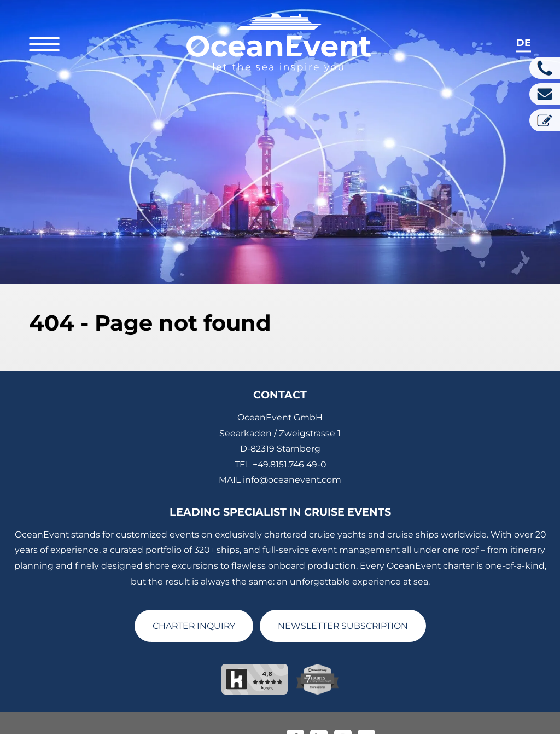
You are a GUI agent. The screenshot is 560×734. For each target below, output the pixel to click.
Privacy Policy (251, 721)
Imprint (200, 721)
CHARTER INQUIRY (194, 608)
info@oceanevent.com (292, 463)
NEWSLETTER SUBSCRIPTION (343, 608)
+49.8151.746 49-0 (289, 447)
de (524, 42)
